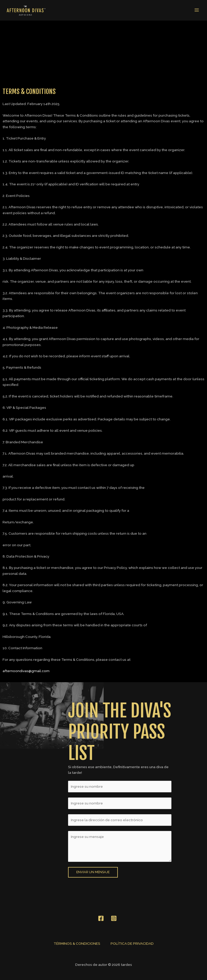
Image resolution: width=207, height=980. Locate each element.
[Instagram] (114, 917)
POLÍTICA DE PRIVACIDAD (132, 942)
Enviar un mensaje (93, 871)
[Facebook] (101, 917)
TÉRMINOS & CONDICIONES (77, 942)
